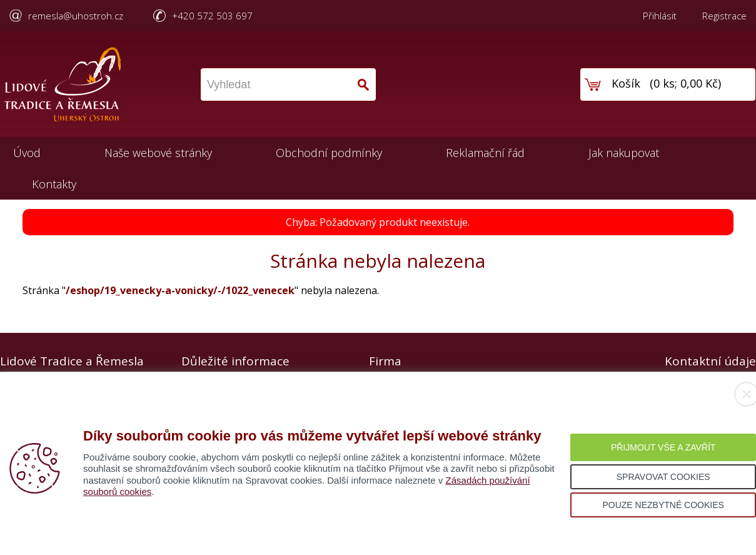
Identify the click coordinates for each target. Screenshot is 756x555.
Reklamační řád (485, 153)
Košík (626, 83)
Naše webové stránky (158, 153)
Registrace (724, 16)
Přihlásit (660, 16)
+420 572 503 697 (212, 16)
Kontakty (54, 184)
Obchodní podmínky (329, 153)
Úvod (27, 153)
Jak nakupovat (624, 153)
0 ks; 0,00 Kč (686, 83)
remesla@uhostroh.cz (76, 16)
